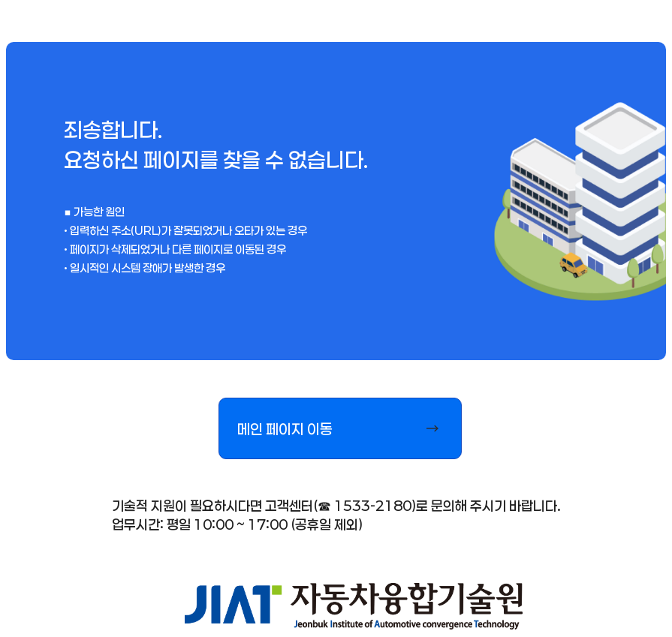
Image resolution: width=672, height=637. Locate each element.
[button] (340, 428)
